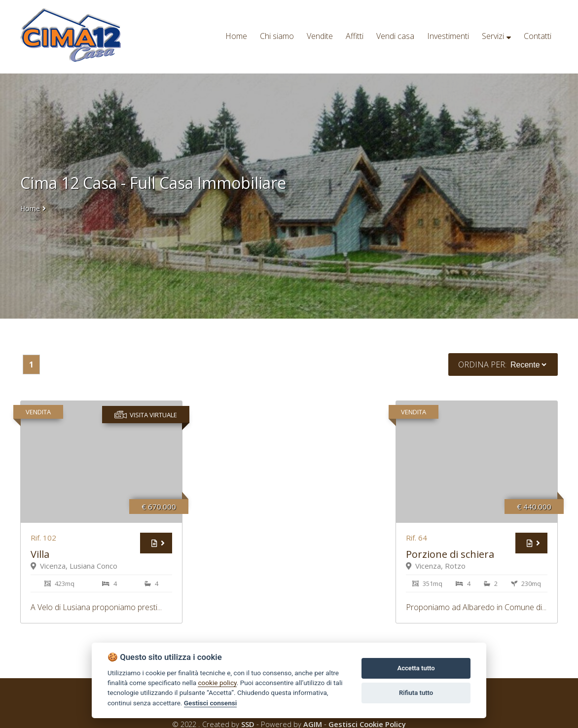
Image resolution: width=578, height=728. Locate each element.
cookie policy (217, 683)
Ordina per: (482, 364)
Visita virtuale (146, 415)
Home (30, 208)
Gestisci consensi (210, 703)
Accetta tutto (416, 668)
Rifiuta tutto (416, 693)
